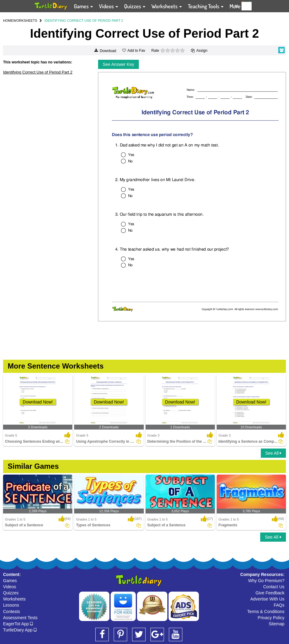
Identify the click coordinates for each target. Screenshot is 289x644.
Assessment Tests (20, 618)
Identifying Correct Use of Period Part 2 (38, 72)
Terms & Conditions (266, 612)
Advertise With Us (267, 599)
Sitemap (277, 624)
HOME (8, 21)
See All (273, 453)
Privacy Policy (271, 618)
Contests (11, 612)
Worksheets (14, 599)
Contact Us (274, 587)
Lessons (11, 605)
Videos (10, 587)
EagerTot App (18, 624)
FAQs (279, 605)
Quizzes (11, 593)
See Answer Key (118, 64)
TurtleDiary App (20, 630)
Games (10, 581)
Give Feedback (270, 593)
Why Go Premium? (266, 581)
